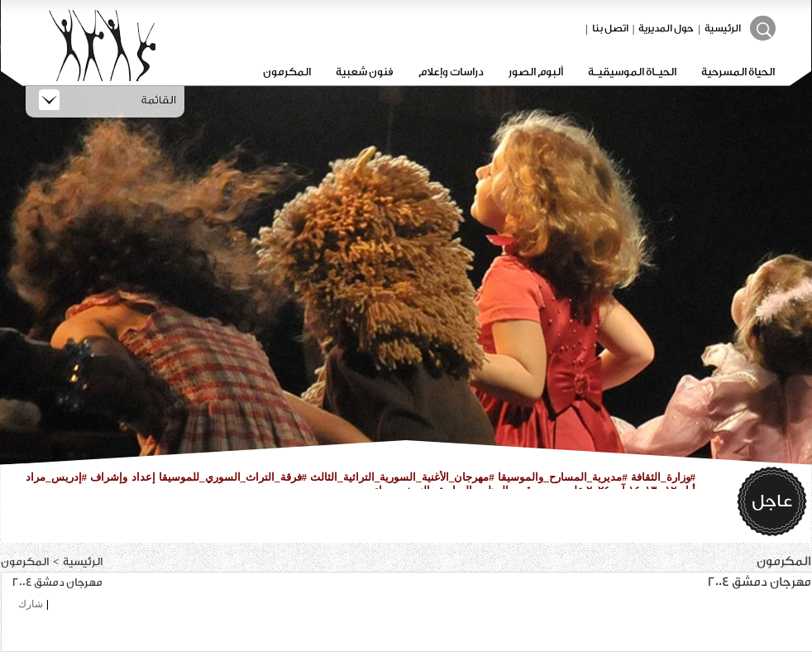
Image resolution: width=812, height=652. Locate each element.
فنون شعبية (365, 72)
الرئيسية (723, 28)
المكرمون (287, 72)
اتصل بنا (610, 28)
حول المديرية (666, 28)
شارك (31, 604)
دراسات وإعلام (451, 72)
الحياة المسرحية (738, 72)
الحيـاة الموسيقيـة (632, 72)
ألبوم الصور (536, 72)
